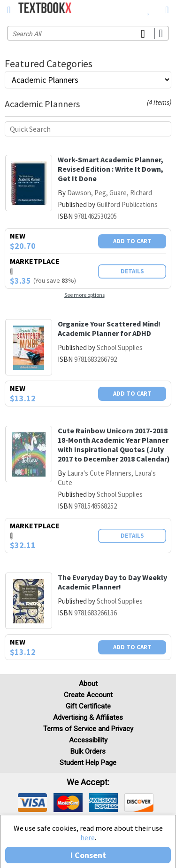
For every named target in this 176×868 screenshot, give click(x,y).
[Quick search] (88, 129)
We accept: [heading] (88, 782)
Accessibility (88, 740)
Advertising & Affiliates (88, 717)
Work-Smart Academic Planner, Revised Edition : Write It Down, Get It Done (111, 169)
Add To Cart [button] (132, 241)
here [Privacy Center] (88, 837)
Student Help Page (88, 763)
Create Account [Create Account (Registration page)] (88, 695)
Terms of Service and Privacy (88, 729)
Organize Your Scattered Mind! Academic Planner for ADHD (109, 328)
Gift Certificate (88, 706)
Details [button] (132, 271)
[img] (32, 803)
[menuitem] (149, 9)
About (88, 684)
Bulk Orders (88, 751)
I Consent (88, 855)
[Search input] (88, 33)
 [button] (9, 10)
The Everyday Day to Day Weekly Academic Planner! (112, 582)
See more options (84, 295)
